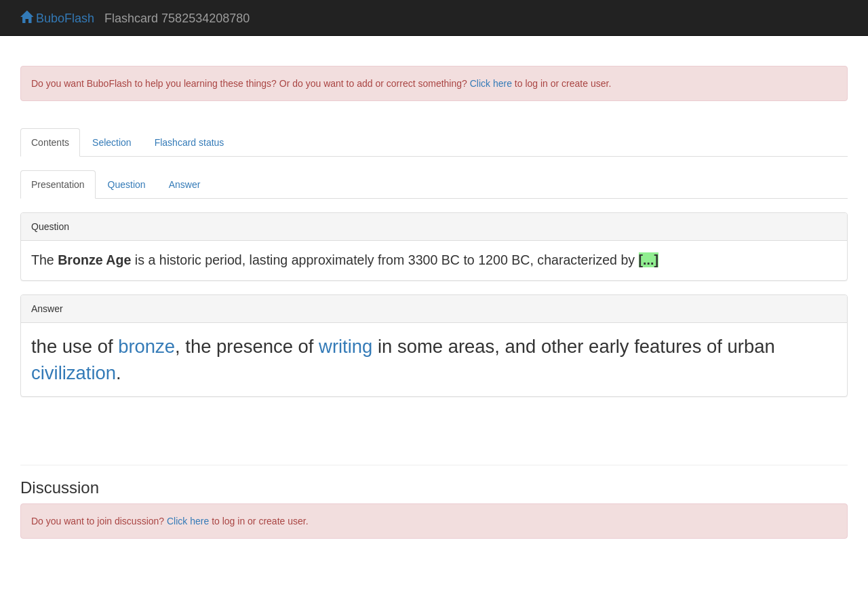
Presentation (58, 185)
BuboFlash (57, 18)
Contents (50, 142)
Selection (112, 142)
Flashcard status (190, 142)
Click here (491, 83)
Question (127, 185)
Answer (185, 185)
